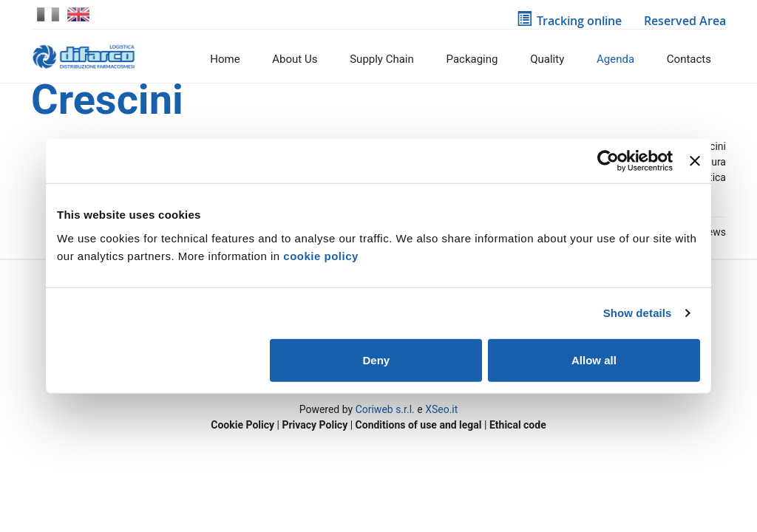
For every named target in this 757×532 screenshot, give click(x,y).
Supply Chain (382, 59)
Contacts (689, 59)
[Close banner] (695, 161)
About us (295, 59)
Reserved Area (682, 21)
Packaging (472, 59)
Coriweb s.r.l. (385, 409)
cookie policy (321, 255)
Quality (547, 59)
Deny (377, 359)
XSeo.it (441, 409)
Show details (638, 313)
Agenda (615, 59)
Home (225, 59)
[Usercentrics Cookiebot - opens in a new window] (608, 161)
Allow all (594, 359)
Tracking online (569, 21)
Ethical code (518, 425)
